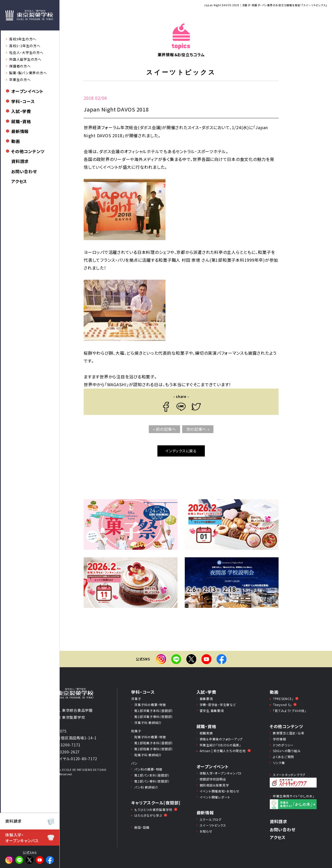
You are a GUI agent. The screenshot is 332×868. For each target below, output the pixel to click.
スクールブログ (211, 819)
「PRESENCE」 (283, 699)
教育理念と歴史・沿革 (289, 733)
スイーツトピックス (213, 825)
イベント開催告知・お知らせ (220, 791)
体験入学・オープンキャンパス (221, 773)
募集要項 (206, 699)
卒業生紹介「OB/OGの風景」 (220, 745)
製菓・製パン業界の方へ (28, 73)
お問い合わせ (24, 171)
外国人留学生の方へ (25, 59)
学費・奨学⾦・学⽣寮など (218, 705)
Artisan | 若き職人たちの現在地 (223, 751)
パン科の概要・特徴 (148, 769)
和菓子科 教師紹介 (148, 755)
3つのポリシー (283, 745)
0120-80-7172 (84, 759)
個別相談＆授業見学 (214, 785)
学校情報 (279, 739)
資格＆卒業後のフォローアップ (221, 739)
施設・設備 (142, 827)
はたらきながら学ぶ (148, 815)
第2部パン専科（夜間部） (152, 781)
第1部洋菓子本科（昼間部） (154, 711)
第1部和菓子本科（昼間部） (154, 743)
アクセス (19, 181)
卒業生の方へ (20, 80)
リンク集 (279, 763)
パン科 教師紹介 (146, 787)
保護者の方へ (20, 66)
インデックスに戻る (181, 451)
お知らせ (206, 831)
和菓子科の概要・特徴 (150, 737)
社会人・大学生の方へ (26, 52)
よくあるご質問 (283, 757)
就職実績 (206, 733)
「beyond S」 (282, 705)
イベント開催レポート (215, 797)
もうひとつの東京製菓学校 (153, 810)
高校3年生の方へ (23, 39)
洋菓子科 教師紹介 (148, 723)
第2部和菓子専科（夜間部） (154, 749)
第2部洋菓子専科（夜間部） (154, 717)
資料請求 (20, 161)
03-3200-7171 (67, 745)
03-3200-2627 (67, 752)
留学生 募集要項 (212, 711)
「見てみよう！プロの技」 (290, 711)
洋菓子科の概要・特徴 (150, 705)
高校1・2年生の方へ (25, 46)
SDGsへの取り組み (287, 751)
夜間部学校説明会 (213, 779)
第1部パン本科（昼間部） (152, 775)
